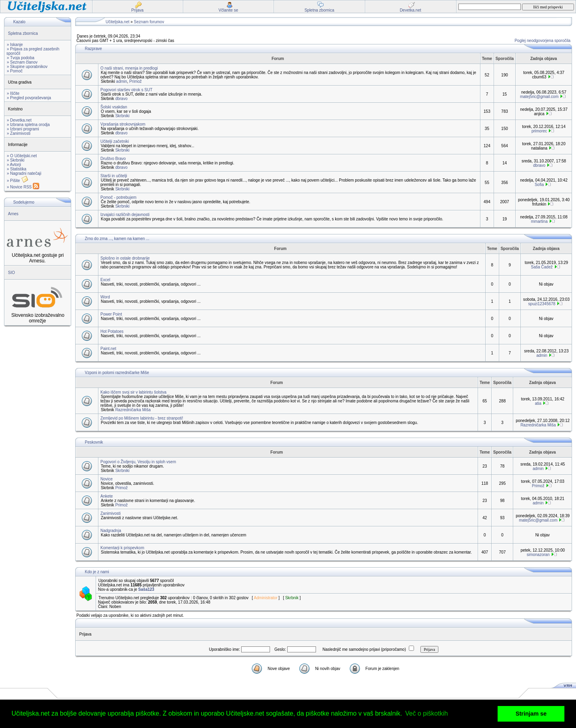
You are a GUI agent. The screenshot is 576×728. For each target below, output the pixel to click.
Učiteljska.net (117, 22)
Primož (135, 81)
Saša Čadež (542, 267)
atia (538, 403)
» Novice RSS (23, 187)
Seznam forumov (149, 22)
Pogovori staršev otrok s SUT (126, 90)
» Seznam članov (22, 62)
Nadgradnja (111, 531)
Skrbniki (122, 116)
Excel (105, 280)
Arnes (13, 214)
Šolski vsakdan (114, 107)
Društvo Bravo (113, 159)
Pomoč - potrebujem (118, 197)
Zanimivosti (111, 513)
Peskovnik (94, 442)
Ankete (107, 496)
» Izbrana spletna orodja (28, 125)
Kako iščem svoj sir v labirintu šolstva (133, 392)
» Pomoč (15, 71)
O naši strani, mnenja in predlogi (129, 68)
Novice (107, 479)
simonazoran (538, 555)
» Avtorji (14, 165)
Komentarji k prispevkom (122, 548)
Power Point (111, 314)
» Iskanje (15, 45)
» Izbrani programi (23, 129)
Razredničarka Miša (133, 410)
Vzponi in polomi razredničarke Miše (117, 373)
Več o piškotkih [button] (427, 713)
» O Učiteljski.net (22, 156)
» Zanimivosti (19, 133)
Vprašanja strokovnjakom (123, 124)
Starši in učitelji (114, 176)
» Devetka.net (19, 120)
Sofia (539, 185)
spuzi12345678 (542, 304)
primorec (539, 131)
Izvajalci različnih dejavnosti (125, 215)
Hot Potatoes (112, 331)
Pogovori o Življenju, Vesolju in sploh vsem (138, 462)
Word (105, 297)
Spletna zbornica (23, 33)
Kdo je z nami (97, 572)
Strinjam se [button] (531, 714)
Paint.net (108, 349)
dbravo (121, 99)
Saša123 (146, 589)
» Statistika (17, 169)
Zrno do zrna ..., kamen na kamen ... (117, 239)
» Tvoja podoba (21, 58)
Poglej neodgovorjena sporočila (542, 41)
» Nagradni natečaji (24, 173)
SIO (11, 273)
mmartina (539, 221)
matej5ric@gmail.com (539, 97)
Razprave (93, 49)
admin (121, 81)
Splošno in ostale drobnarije (125, 258)
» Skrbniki (16, 160)
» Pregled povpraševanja (29, 98)
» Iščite (13, 93)
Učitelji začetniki (115, 141)
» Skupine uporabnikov (27, 67)
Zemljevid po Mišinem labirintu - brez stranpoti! (142, 418)
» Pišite (18, 181)
